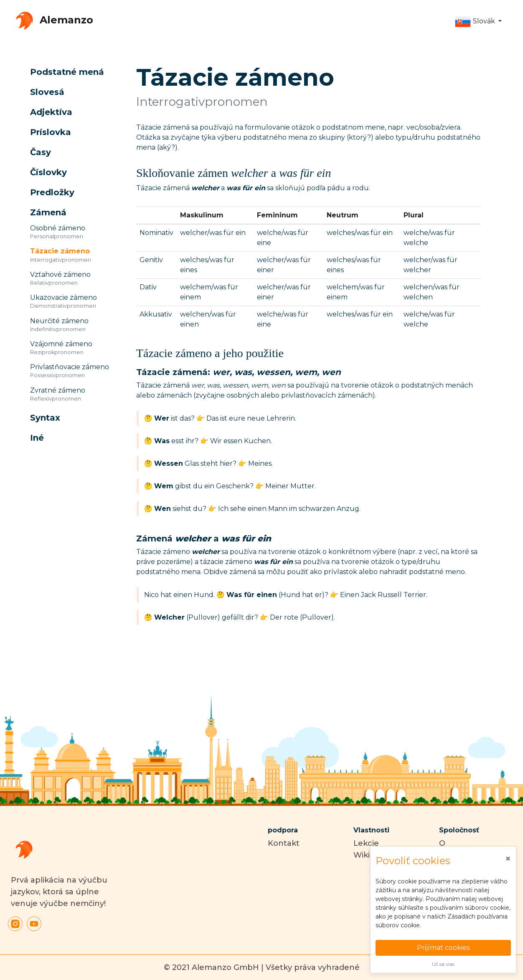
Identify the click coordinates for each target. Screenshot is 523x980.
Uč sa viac (443, 964)
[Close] (508, 859)
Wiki (362, 855)
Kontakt (284, 843)
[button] (478, 22)
